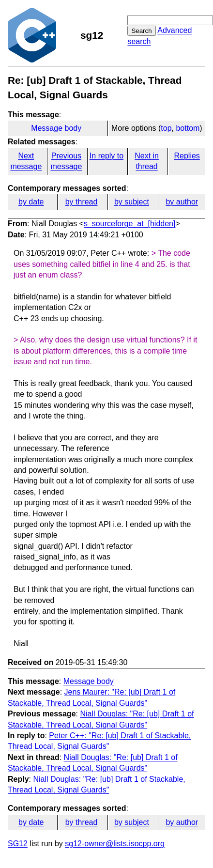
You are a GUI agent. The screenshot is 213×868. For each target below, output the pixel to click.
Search (141, 31)
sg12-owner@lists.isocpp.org (115, 844)
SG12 (18, 844)
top (166, 128)
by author (182, 202)
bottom (188, 128)
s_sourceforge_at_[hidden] (129, 224)
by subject (132, 202)
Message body (56, 128)
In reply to (106, 156)
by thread (82, 202)
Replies (187, 156)
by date (31, 202)
